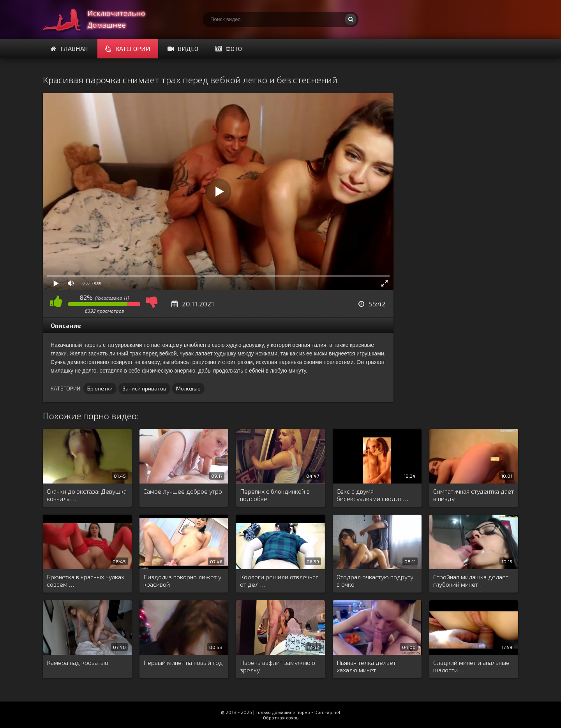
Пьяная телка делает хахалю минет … (366, 666)
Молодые (188, 388)
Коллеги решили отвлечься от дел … (279, 580)
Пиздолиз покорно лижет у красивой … (182, 580)
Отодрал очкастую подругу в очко (375, 580)
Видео (183, 48)
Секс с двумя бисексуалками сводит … (372, 495)
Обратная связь (281, 717)
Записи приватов (144, 388)
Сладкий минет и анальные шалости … (471, 666)
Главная (69, 48)
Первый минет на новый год (183, 662)
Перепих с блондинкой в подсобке (275, 495)
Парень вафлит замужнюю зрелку (278, 666)
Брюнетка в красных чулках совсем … (86, 580)
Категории (128, 48)
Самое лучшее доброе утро (183, 491)
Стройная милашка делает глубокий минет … (471, 580)
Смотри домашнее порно (101, 19)
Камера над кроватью (78, 662)
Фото (229, 48)
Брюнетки (100, 388)
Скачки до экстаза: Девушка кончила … (87, 495)
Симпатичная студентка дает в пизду (474, 495)
